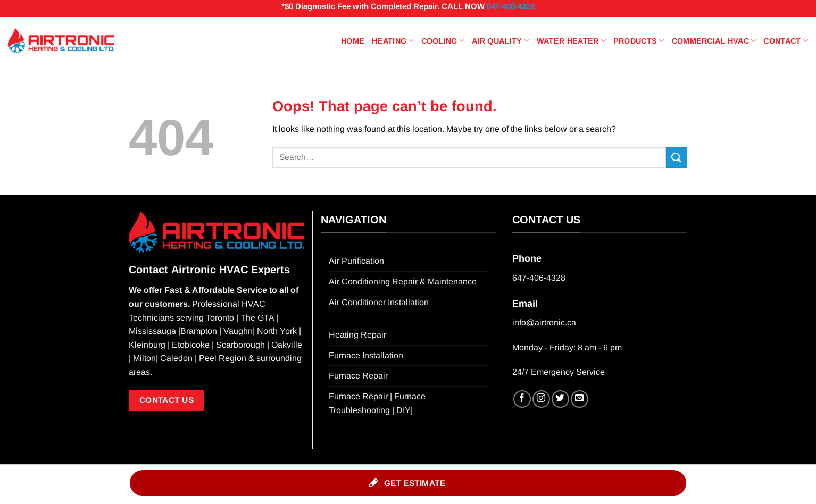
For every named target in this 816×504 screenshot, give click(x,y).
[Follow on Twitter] (560, 399)
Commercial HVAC (714, 41)
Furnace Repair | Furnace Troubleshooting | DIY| (377, 403)
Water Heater (571, 41)
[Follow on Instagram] (541, 399)
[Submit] (677, 158)
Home (353, 41)
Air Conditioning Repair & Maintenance (403, 282)
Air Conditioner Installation (379, 302)
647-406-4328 (511, 6)
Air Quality (501, 41)
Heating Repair (357, 335)
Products (639, 41)
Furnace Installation (366, 355)
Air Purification (356, 261)
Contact (786, 41)
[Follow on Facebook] (522, 399)
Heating (393, 41)
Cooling (443, 41)
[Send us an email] (580, 399)
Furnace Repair (358, 376)
